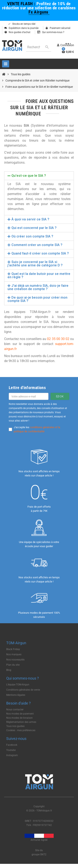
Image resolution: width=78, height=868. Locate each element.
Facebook (12, 745)
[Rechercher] (39, 47)
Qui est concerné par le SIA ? (34, 228)
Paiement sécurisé (58, 28)
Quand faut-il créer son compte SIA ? (40, 253)
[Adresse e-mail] (29, 396)
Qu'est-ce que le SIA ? (29, 176)
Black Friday (13, 649)
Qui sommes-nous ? (51, 32)
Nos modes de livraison (19, 718)
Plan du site (13, 665)
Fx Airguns (39, 12)
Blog (9, 670)
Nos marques (14, 654)
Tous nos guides (15, 726)
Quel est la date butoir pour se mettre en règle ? (39, 275)
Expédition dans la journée (21, 28)
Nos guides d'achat (17, 32)
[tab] (39, 176)
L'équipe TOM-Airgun (18, 685)
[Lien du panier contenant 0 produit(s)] (68, 52)
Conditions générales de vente (23, 690)
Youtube (11, 750)
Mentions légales (16, 695)
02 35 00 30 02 (58, 339)
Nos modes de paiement (20, 714)
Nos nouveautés (15, 660)
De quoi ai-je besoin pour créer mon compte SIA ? (37, 299)
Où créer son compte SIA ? (32, 236)
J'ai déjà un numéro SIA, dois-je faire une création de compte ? (38, 287)
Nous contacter (15, 710)
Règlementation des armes (21, 722)
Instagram (12, 755)
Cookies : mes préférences (21, 730)
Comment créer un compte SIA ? (37, 245)
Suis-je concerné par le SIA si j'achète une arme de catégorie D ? (35, 264)
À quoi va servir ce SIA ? (30, 219)
